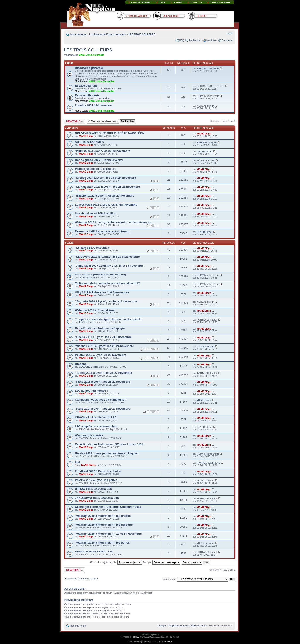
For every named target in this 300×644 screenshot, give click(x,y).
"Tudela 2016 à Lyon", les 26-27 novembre (103, 373)
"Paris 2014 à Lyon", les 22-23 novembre (102, 409)
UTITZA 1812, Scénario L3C (94, 489)
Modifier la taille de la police (230, 33)
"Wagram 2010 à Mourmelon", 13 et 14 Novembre (108, 534)
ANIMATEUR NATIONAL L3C (94, 551)
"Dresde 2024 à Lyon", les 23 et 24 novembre (105, 178)
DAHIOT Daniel (87, 277)
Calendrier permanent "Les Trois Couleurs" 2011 (108, 507)
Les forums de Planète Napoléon (108, 34)
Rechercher (195, 40)
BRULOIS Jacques (207, 143)
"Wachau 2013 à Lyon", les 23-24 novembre (104, 346)
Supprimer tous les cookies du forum (188, 625)
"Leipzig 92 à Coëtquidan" (93, 248)
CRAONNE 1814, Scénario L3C (96, 417)
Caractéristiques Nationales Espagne (100, 328)
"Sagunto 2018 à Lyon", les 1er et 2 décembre (106, 301)
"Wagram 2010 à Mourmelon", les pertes (102, 543)
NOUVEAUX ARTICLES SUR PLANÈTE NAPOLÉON (110, 133)
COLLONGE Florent (90, 367)
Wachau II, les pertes (89, 435)
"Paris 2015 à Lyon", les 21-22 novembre (102, 382)
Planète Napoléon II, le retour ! (96, 169)
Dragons (81, 364)
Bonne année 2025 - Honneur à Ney (99, 160)
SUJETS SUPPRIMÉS (89, 142)
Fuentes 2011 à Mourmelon (93, 105)
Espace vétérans (86, 86)
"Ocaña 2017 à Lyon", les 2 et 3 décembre (103, 337)
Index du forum (78, 34)
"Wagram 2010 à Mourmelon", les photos (103, 516)
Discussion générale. (89, 68)
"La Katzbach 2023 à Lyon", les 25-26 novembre (107, 187)
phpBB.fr (146, 642)
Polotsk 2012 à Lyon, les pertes (96, 480)
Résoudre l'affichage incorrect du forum (102, 231)
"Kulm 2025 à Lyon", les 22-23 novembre (103, 151)
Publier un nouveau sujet (74, 121)
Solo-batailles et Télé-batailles (95, 213)
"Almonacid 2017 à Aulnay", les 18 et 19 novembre (109, 266)
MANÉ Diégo (86, 136)
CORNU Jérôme (206, 347)
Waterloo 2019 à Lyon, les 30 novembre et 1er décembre (113, 222)
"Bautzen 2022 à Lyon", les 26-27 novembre (104, 196)
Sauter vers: (169, 579)
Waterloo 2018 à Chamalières (95, 310)
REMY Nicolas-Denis (208, 68)
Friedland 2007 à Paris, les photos (98, 471)
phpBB (136, 637)
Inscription (211, 40)
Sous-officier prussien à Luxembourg (100, 274)
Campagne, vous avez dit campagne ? (101, 400)
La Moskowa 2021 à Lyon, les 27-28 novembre (106, 205)
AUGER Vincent (87, 322)
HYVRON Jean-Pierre (208, 463)
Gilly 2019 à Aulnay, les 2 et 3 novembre (102, 292)
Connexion (227, 40)
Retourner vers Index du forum (83, 579)
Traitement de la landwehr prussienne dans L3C (107, 283)
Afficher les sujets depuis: (116, 562)
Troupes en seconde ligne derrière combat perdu (108, 319)
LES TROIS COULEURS (142, 34)
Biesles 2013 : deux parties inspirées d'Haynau (107, 453)
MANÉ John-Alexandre (92, 55)
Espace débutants (87, 95)
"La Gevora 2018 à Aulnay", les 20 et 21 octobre (107, 257)
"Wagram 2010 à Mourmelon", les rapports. (104, 525)
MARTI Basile (204, 400)
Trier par (162, 562)
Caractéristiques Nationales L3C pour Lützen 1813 (109, 444)
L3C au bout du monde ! (91, 391)
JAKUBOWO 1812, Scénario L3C (97, 498)
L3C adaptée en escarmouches (96, 426)
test (77, 462)
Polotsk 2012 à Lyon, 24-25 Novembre (101, 355)
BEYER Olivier (205, 151)
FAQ (182, 40)
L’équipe (161, 625)
